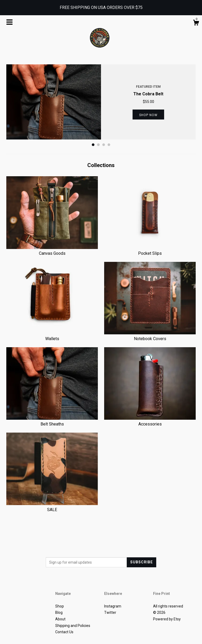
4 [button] (109, 145)
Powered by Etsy (167, 619)
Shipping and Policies (73, 626)
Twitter (110, 612)
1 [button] (93, 145)
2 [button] (98, 145)
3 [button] (104, 145)
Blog (59, 612)
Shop (60, 606)
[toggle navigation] (9, 22)
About (60, 619)
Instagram (113, 606)
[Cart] (196, 23)
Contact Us (64, 632)
